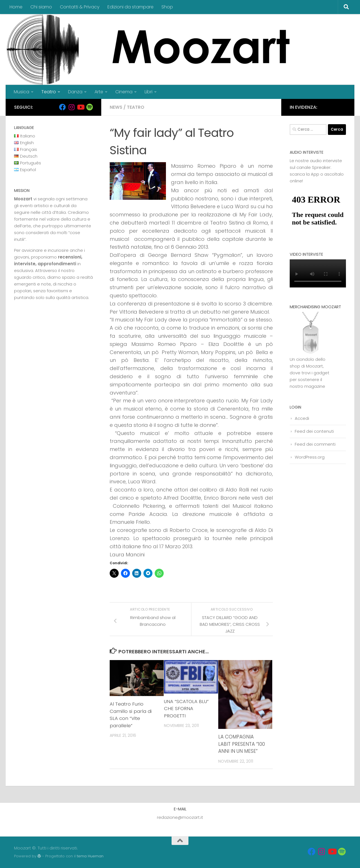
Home (16, 7)
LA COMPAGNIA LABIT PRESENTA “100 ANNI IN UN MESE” (242, 744)
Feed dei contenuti (314, 431)
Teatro (49, 92)
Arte (99, 92)
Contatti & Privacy (80, 7)
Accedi (302, 418)
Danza (75, 92)
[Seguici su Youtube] (80, 107)
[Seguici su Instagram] (71, 107)
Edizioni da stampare (130, 7)
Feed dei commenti (315, 444)
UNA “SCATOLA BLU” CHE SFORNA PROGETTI (187, 709)
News (116, 107)
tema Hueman (90, 856)
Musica (22, 92)
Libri (148, 92)
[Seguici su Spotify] (89, 107)
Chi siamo (41, 7)
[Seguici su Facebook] (62, 107)
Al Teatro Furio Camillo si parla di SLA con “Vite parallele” (131, 715)
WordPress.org (310, 457)
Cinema (124, 92)
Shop (167, 7)
